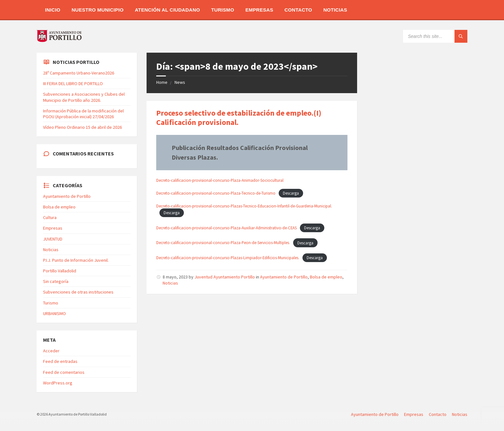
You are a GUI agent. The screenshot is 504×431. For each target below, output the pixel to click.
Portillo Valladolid (60, 271)
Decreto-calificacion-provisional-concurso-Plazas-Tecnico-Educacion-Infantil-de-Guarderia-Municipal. (244, 206)
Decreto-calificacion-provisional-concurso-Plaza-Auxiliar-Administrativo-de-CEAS (226, 228)
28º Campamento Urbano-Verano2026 (79, 73)
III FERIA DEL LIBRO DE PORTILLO (73, 84)
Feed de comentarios (64, 372)
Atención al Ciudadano (167, 10)
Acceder (51, 351)
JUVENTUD (53, 239)
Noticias (335, 10)
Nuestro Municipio (98, 10)
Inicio (53, 10)
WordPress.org (58, 383)
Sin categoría (56, 281)
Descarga (291, 193)
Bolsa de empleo (326, 277)
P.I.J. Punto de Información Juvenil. (76, 260)
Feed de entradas (60, 361)
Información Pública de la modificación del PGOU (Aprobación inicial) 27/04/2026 (83, 114)
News (180, 82)
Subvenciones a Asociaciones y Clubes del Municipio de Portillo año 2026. (84, 97)
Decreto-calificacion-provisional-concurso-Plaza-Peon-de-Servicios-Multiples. (223, 243)
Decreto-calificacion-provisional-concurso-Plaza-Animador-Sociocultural (220, 180)
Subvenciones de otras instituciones (78, 292)
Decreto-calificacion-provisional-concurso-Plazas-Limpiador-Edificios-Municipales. (228, 258)
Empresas (259, 10)
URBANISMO (54, 313)
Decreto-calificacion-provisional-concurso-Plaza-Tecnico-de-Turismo (216, 193)
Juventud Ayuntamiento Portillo (225, 277)
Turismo (223, 10)
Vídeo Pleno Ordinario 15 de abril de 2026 (82, 127)
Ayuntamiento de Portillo (284, 277)
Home (162, 82)
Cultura (50, 217)
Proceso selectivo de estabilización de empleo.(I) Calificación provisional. (239, 118)
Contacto (298, 10)
